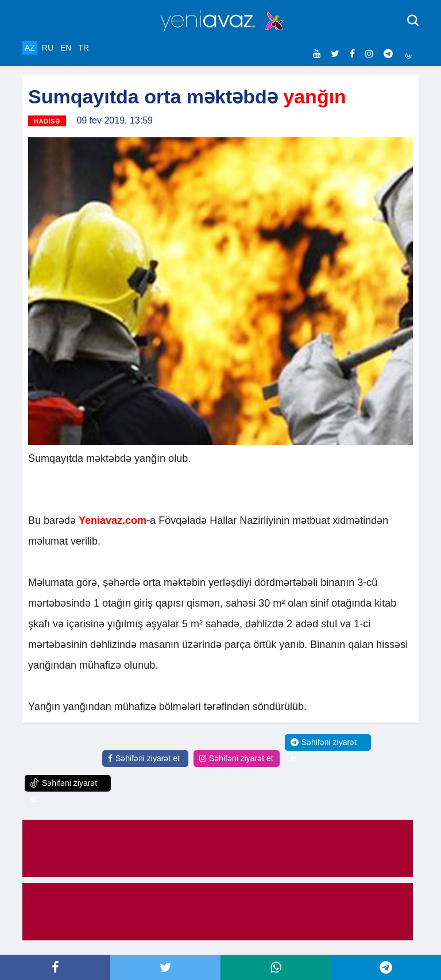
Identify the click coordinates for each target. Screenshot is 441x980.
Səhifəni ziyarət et (144, 758)
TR (84, 48)
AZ (30, 48)
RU (48, 48)
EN (66, 48)
